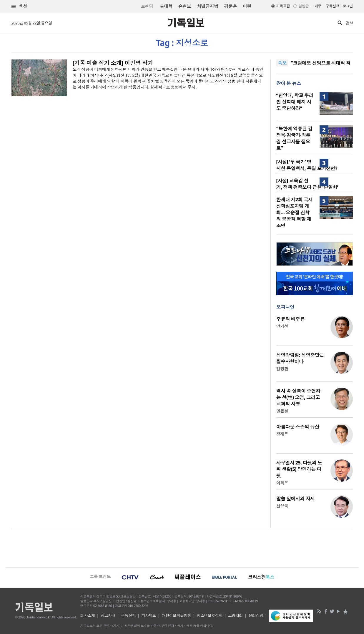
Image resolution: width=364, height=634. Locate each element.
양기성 (282, 326)
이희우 (282, 483)
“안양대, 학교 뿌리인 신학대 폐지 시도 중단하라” (295, 102)
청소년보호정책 (210, 615)
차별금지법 (207, 6)
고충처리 (235, 615)
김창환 (282, 369)
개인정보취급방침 (177, 615)
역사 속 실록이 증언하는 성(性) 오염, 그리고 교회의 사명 (298, 397)
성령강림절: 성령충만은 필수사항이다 (300, 358)
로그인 (348, 6)
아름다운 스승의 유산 (298, 427)
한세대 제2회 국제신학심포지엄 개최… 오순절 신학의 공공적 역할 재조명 (295, 213)
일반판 (303, 6)
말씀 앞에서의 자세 (296, 499)
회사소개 (88, 615)
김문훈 (230, 6)
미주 (318, 6)
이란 (247, 6)
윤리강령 (256, 615)
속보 (282, 63)
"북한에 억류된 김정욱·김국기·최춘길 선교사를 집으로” (294, 138)
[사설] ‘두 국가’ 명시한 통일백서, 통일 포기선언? (307, 165)
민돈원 (282, 411)
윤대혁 (166, 6)
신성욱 (282, 506)
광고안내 (108, 615)
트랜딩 (147, 6)
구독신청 (333, 6)
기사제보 (149, 615)
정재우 (282, 434)
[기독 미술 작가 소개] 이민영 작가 (113, 63)
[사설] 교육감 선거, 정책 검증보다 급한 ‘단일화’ (307, 184)
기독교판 (283, 6)
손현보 (185, 6)
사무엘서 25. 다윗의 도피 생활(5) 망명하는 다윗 (299, 469)
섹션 (19, 6)
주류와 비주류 (290, 319)
